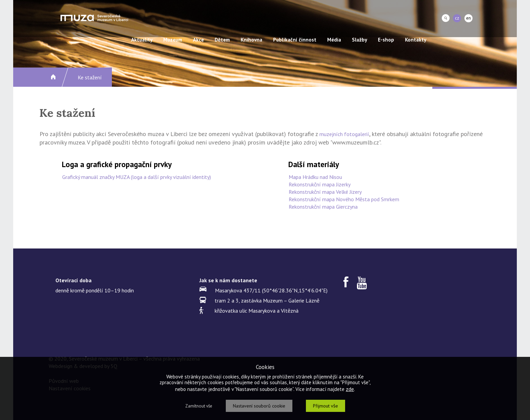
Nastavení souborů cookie (259, 406)
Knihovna (251, 40)
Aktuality (142, 40)
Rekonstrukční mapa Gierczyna (323, 207)
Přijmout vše (326, 406)
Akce (198, 40)
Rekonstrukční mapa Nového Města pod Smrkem (344, 199)
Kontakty (416, 40)
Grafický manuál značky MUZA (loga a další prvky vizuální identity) (137, 177)
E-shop (386, 40)
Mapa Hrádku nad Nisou (315, 177)
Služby (359, 40)
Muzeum (173, 40)
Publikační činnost (295, 40)
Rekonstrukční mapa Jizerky (320, 184)
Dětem (222, 40)
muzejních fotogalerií (344, 134)
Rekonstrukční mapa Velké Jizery (325, 192)
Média (334, 40)
